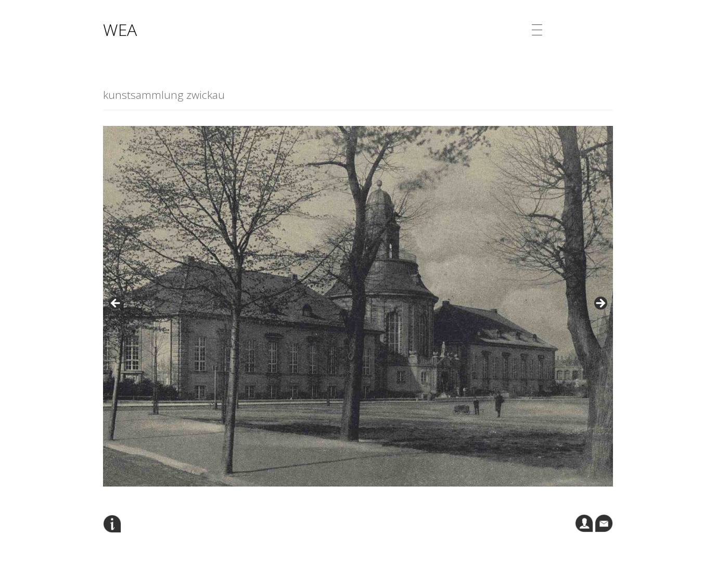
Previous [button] (116, 304)
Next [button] (600, 304)
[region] (358, 306)
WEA (120, 29)
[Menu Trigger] (537, 30)
